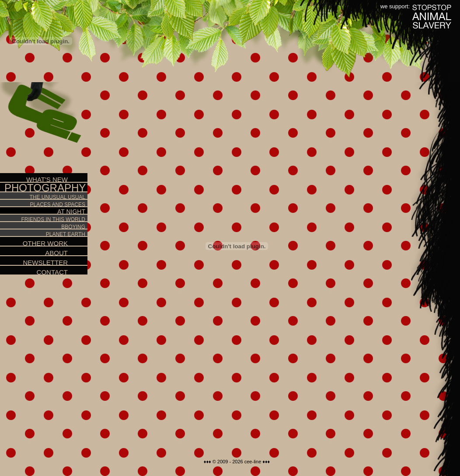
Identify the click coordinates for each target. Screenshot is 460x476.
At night (43, 211)
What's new (34, 178)
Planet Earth (43, 233)
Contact (34, 271)
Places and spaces (43, 203)
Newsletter (34, 261)
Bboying (43, 226)
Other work (34, 242)
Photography (45, 188)
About (34, 252)
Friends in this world (43, 218)
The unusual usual (43, 196)
